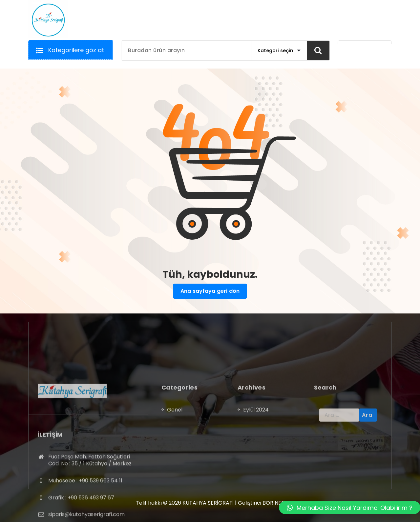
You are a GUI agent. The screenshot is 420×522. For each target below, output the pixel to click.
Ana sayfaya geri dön (210, 291)
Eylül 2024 (256, 451)
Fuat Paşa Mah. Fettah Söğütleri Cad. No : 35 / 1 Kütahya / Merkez (90, 501)
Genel (175, 451)
